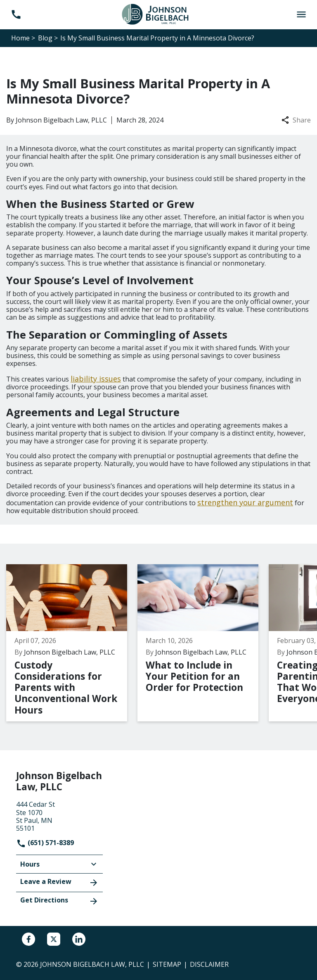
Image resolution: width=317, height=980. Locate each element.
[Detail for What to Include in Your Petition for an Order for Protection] (203, 643)
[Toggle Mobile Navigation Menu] (301, 15)
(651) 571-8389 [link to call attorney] (45, 843)
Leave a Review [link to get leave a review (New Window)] (59, 882)
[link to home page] (158, 14)
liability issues (96, 379)
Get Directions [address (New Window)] (59, 901)
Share (296, 120)
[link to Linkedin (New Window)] (79, 939)
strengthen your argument (245, 502)
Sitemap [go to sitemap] (167, 964)
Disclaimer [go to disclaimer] (209, 964)
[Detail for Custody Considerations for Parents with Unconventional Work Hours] (72, 643)
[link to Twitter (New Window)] (54, 939)
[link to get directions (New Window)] (59, 815)
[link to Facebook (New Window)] (28, 939)
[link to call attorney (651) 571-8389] (16, 15)
